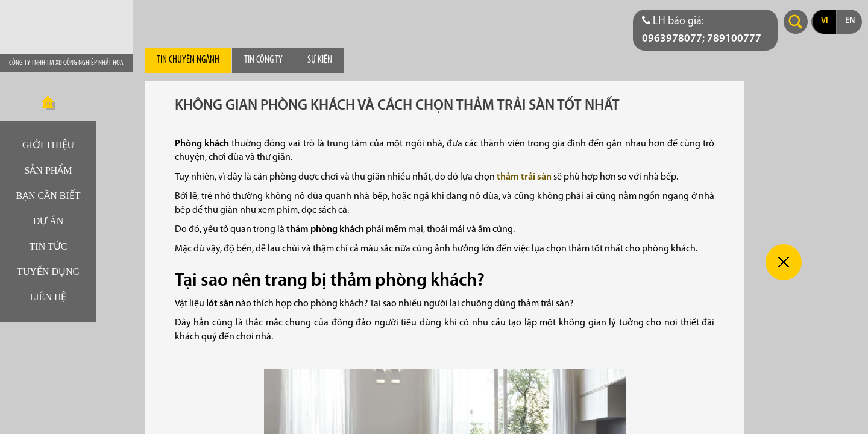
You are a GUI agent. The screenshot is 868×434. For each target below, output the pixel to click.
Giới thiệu (48, 145)
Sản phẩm (48, 170)
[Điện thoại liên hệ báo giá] (705, 30)
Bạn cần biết (48, 196)
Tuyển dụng (48, 272)
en (850, 21)
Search (796, 22)
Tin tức (49, 246)
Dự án (49, 221)
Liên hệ (49, 297)
